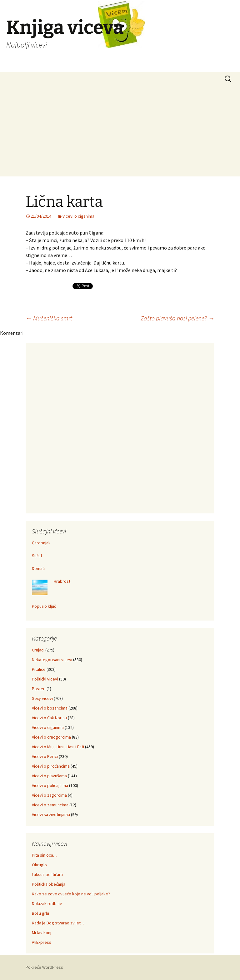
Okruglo (39, 865)
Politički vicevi (45, 679)
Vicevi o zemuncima (50, 805)
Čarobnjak (41, 543)
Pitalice (39, 669)
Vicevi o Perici (45, 756)
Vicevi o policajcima (50, 785)
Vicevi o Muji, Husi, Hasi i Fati (58, 747)
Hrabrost (62, 581)
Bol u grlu (40, 913)
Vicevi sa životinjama (51, 814)
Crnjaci (38, 650)
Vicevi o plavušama (49, 776)
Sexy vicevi (42, 698)
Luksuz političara (47, 874)
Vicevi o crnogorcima (51, 737)
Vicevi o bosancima (50, 708)
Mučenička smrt (49, 318)
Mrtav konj (42, 933)
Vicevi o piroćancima (51, 766)
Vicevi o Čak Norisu (49, 718)
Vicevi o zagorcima (49, 795)
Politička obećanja (49, 884)
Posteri (39, 689)
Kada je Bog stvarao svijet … (59, 923)
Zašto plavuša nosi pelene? (177, 318)
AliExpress (42, 942)
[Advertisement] (120, 133)
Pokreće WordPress (44, 967)
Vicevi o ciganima (78, 216)
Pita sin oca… (45, 855)
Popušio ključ (44, 606)
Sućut (37, 556)
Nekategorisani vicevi (52, 660)
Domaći (39, 568)
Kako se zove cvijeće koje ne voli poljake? (71, 894)
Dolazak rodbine (47, 903)
